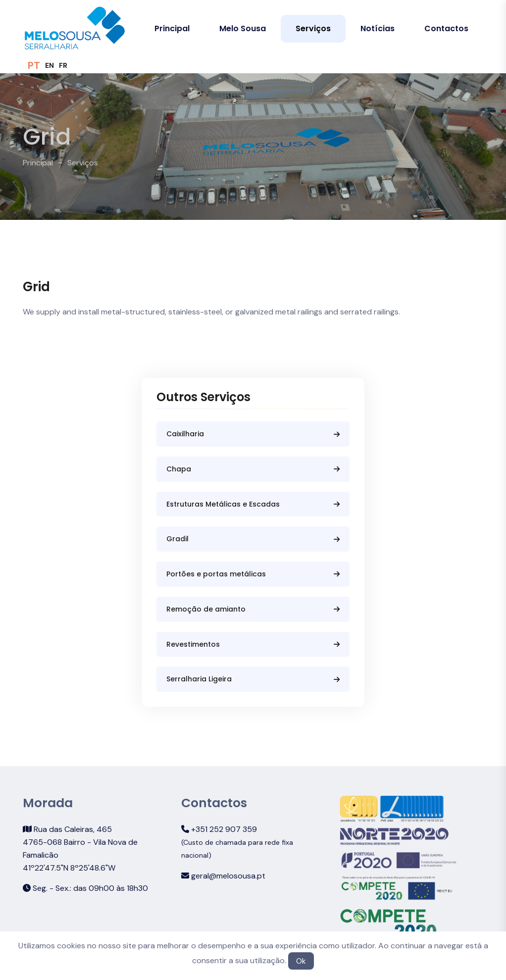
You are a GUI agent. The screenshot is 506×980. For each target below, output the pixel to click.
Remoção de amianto (253, 609)
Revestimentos (253, 644)
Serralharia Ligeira (253, 679)
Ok (301, 961)
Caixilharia (253, 434)
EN (50, 65)
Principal (172, 28)
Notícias (378, 28)
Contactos (446, 28)
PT (34, 65)
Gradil (253, 539)
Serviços (313, 28)
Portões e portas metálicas (253, 574)
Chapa (253, 469)
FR (63, 65)
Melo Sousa (243, 28)
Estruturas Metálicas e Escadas (253, 504)
